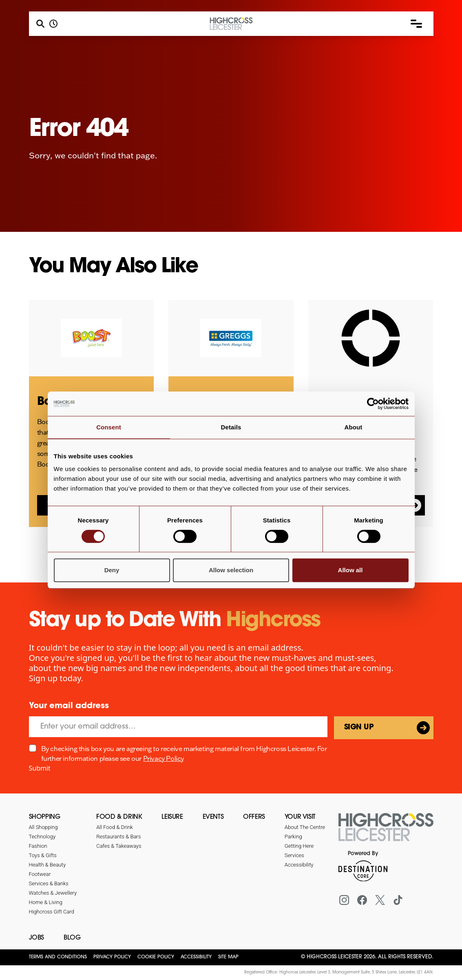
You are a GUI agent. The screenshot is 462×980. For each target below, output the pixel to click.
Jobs (36, 938)
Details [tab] (231, 427)
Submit (40, 768)
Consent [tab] (109, 427)
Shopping (45, 817)
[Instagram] (344, 900)
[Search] (40, 24)
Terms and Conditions (58, 957)
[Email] (178, 727)
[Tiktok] (398, 900)
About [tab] (354, 427)
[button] (416, 24)
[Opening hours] (53, 24)
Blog (72, 938)
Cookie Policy (156, 957)
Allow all (350, 570)
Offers (254, 817)
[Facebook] (362, 900)
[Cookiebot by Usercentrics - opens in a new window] (373, 404)
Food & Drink (119, 817)
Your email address (69, 706)
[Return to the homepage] (386, 832)
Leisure (172, 817)
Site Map (228, 957)
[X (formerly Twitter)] (380, 900)
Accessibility (196, 957)
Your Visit (300, 817)
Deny (112, 570)
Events (213, 817)
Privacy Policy (164, 758)
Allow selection (231, 570)
